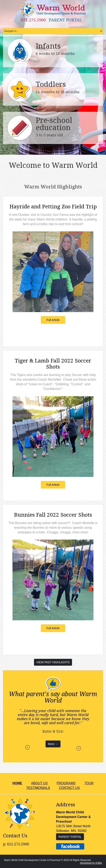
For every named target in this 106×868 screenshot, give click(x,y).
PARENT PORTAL (65, 20)
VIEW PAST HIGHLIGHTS (53, 662)
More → (53, 744)
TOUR (89, 783)
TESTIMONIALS (38, 788)
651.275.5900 (33, 20)
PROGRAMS (66, 783)
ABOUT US (39, 783)
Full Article (53, 320)
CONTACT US (69, 788)
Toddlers (51, 84)
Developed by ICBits (91, 863)
